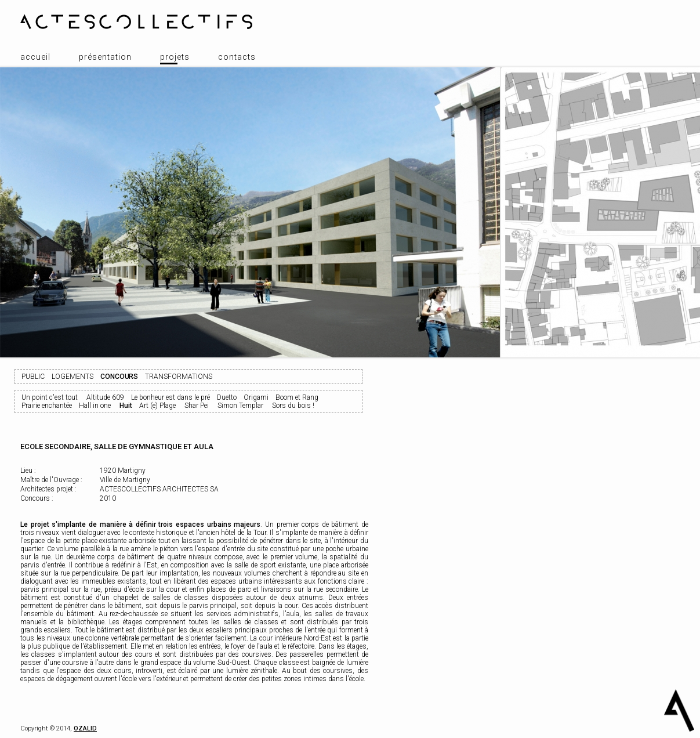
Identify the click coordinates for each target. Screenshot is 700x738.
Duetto (227, 397)
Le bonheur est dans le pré (171, 397)
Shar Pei (197, 406)
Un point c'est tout (50, 397)
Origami (256, 397)
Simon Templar (240, 406)
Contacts (237, 57)
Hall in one (95, 406)
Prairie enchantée (47, 406)
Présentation (105, 57)
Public (33, 377)
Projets (175, 57)
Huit (126, 406)
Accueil (35, 57)
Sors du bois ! (293, 406)
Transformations (179, 377)
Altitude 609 (105, 397)
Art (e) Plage (157, 406)
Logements (72, 377)
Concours (119, 377)
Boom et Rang (297, 397)
